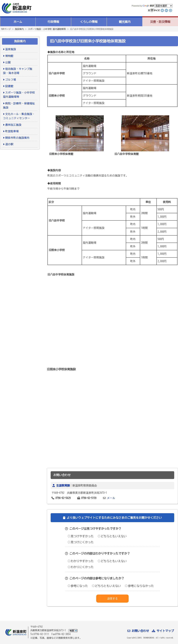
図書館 (9, 86)
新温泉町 (16, 8)
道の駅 (9, 144)
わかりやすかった (81, 561)
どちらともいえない (112, 536)
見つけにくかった (81, 542)
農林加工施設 (13, 125)
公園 (8, 62)
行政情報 (53, 22)
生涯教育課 (63, 485)
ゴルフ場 (11, 80)
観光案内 (125, 22)
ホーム (18, 22)
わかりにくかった (81, 567)
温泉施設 (11, 49)
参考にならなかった (139, 586)
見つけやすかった (81, 536)
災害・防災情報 (160, 22)
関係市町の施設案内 (17, 138)
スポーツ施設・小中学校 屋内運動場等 (47, 29)
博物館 (9, 56)
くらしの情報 (89, 22)
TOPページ (6, 29)
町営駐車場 (12, 131)
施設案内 (19, 29)
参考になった (78, 586)
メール (111, 498)
